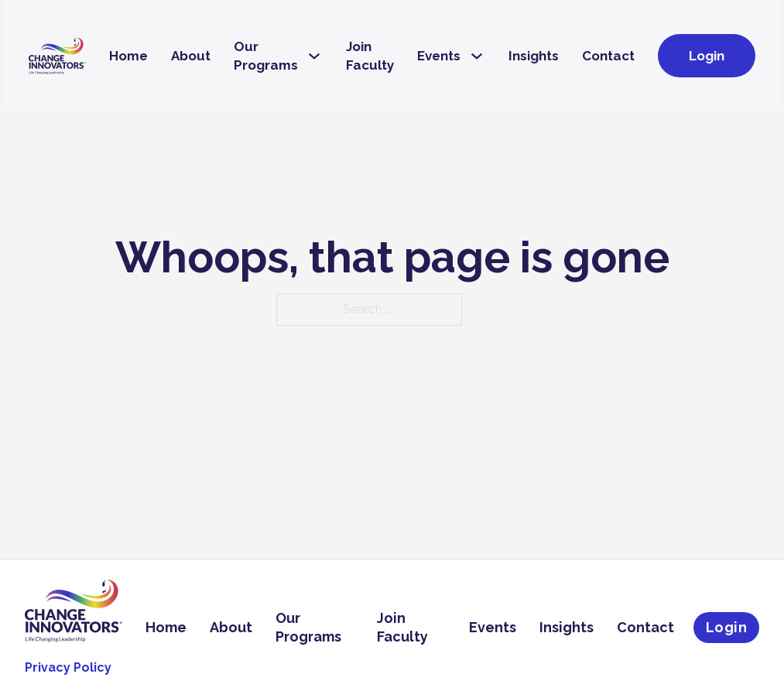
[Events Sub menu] (477, 56)
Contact (608, 56)
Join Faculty (370, 56)
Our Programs (266, 56)
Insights (534, 56)
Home (128, 56)
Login (707, 56)
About (191, 56)
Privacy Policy (68, 667)
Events (439, 56)
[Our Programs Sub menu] (314, 56)
